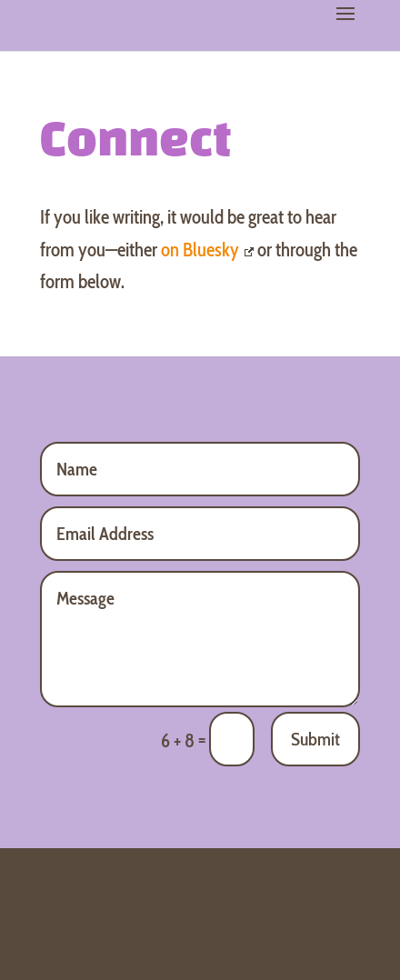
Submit (315, 739)
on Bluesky (207, 250)
